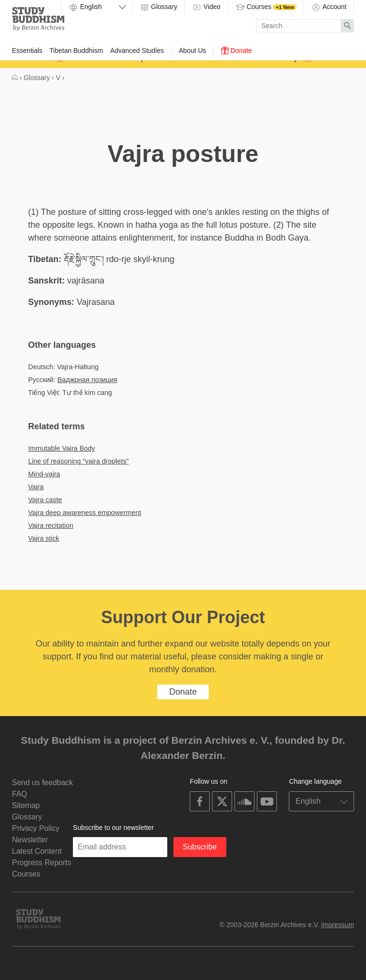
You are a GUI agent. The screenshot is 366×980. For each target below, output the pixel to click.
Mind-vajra (44, 474)
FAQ (20, 794)
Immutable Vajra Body (62, 448)
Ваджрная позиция (87, 380)
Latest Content (37, 851)
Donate (237, 51)
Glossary (158, 7)
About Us (193, 51)
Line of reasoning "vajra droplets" (78, 461)
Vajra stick (44, 538)
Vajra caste (45, 500)
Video (206, 7)
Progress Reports (42, 863)
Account (329, 7)
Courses (266, 7)
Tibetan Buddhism (76, 51)
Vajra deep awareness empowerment (85, 513)
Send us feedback (42, 783)
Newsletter (30, 840)
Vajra (36, 487)
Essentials (27, 51)
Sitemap (26, 805)
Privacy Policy (36, 828)
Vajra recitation (51, 525)
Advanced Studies (137, 51)
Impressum (338, 925)
